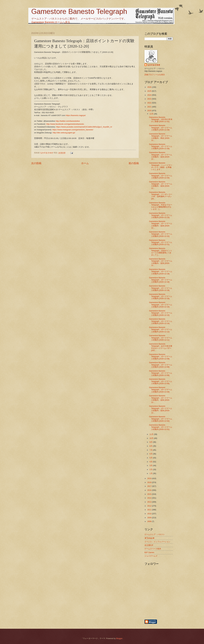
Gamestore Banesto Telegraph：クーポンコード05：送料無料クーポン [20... (161, 195)
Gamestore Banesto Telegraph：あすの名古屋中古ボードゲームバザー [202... (161, 347)
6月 (151, 454)
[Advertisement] (174, 604)
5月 (151, 458)
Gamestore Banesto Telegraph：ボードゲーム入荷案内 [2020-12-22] (161, 234)
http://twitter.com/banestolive (68, 121)
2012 (150, 506)
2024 (150, 95)
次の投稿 (36, 163)
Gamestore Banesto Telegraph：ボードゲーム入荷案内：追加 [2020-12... (161, 156)
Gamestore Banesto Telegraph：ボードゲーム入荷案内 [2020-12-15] (161, 305)
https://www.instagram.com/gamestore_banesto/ (73, 130)
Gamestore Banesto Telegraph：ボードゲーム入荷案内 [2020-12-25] (161, 176)
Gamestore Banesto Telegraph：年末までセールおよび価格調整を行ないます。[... (161, 206)
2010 (150, 514)
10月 (152, 438)
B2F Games (149, 552)
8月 (151, 446)
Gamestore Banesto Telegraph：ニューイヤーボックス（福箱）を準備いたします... (161, 166)
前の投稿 (134, 163)
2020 (150, 111)
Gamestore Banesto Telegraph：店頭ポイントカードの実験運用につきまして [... (161, 252)
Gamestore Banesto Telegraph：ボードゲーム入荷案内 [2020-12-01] (161, 427)
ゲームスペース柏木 (153, 549)
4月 (151, 462)
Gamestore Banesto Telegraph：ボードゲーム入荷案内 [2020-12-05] (161, 381)
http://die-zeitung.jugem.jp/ (64, 133)
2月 (151, 469)
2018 (150, 482)
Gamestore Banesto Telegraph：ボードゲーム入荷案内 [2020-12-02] (161, 419)
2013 (150, 502)
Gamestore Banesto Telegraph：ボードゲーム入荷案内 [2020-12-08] (161, 365)
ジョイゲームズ (151, 556)
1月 (151, 473)
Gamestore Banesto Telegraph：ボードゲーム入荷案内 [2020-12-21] (161, 242)
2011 (150, 510)
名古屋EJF (149, 545)
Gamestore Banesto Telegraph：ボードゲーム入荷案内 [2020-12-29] (161, 128)
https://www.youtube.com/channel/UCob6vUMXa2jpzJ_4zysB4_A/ (84, 127)
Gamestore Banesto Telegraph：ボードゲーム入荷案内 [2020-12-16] (161, 296)
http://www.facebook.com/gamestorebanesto (65, 124)
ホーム (85, 163)
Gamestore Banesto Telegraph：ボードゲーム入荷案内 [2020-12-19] (161, 271)
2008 (150, 521)
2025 (150, 91)
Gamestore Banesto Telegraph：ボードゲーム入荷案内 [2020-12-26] (161, 146)
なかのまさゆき (154, 65)
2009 (150, 518)
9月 (151, 442)
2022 (150, 103)
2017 (150, 486)
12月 (152, 114)
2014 (150, 498)
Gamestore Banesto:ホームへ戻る (51, 22)
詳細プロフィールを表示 (155, 75)
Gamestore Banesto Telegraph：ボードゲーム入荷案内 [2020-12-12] (161, 329)
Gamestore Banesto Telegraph (79, 11)
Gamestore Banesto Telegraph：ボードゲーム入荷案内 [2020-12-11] (161, 338)
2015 (150, 494)
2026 (150, 87)
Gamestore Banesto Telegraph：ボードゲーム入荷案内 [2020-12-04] (161, 390)
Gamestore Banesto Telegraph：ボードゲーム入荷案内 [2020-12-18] (161, 280)
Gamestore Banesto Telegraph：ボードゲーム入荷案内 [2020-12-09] (161, 357)
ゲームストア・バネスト (155, 534)
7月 (151, 450)
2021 (150, 107)
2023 (150, 99)
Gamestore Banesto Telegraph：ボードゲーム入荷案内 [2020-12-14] (161, 321)
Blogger (119, 638)
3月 (151, 466)
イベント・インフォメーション (157, 542)
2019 (150, 478)
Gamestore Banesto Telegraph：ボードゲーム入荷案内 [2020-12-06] (161, 373)
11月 (152, 434)
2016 (150, 490)
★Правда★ (150, 538)
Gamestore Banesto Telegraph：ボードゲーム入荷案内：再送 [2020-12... (161, 137)
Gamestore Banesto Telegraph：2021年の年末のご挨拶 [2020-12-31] (161, 119)
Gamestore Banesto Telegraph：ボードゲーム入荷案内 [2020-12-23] (161, 215)
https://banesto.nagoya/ (76, 115)
